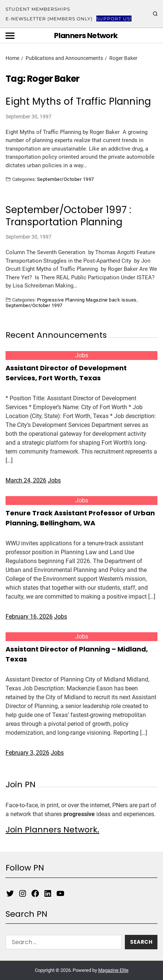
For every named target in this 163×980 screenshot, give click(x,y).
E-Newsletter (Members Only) (49, 19)
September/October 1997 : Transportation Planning (68, 216)
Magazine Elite (113, 970)
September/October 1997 (66, 179)
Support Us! (114, 19)
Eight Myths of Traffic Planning (78, 102)
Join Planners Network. (52, 830)
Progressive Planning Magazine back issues (87, 300)
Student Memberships (38, 9)
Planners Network (86, 36)
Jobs (82, 355)
